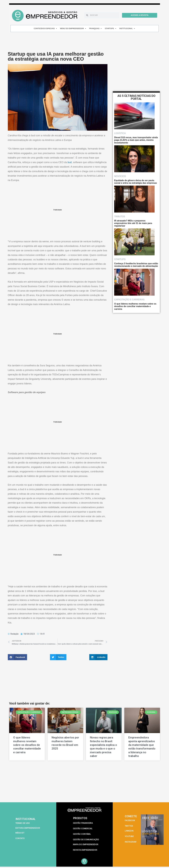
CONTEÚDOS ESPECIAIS (46, 28)
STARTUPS (111, 28)
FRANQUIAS (96, 28)
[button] (18, 657)
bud (70, 162)
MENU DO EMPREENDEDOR (73, 28)
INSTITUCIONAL (127, 28)
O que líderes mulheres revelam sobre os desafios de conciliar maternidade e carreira (27, 745)
